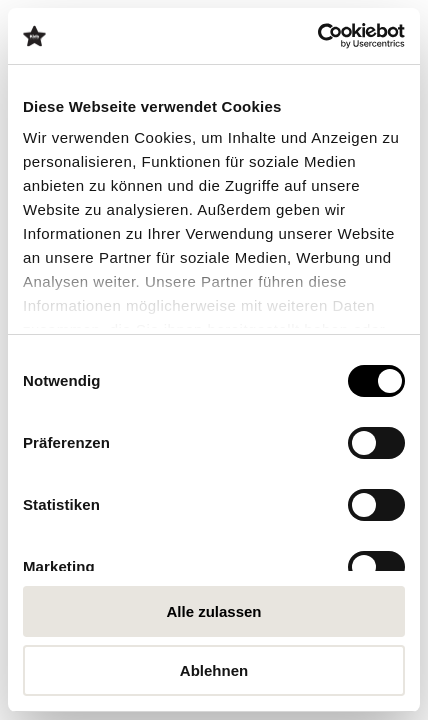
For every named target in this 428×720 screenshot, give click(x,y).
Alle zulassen (213, 611)
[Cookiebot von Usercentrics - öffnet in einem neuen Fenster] (317, 36)
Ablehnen (214, 670)
